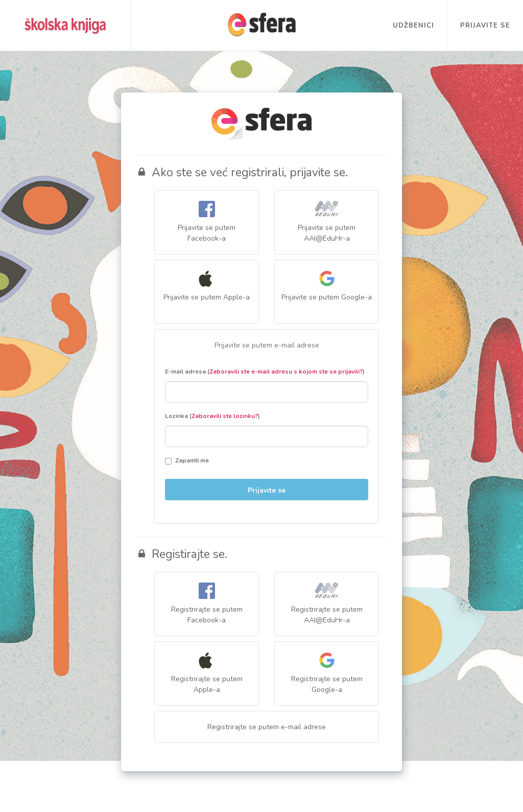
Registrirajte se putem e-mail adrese (267, 727)
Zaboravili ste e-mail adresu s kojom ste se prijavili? (286, 372)
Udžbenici (413, 26)
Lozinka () (212, 416)
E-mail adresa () (265, 372)
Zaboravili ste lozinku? (225, 416)
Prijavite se (485, 26)
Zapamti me (187, 460)
